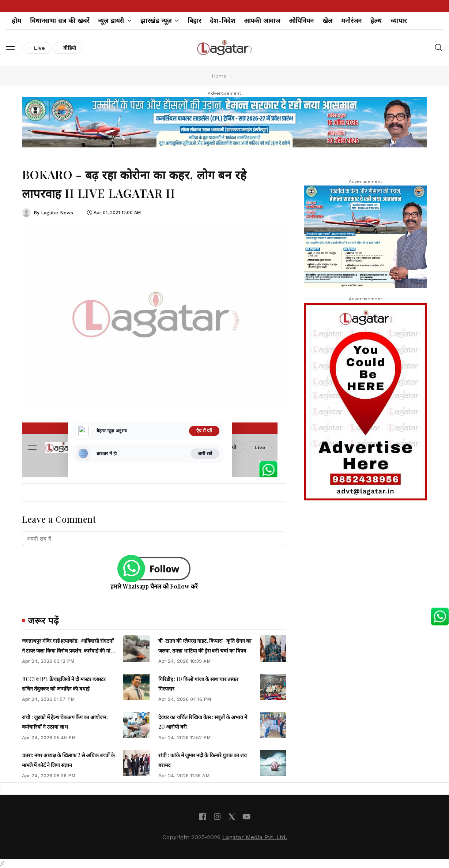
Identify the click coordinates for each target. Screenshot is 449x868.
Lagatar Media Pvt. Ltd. (255, 837)
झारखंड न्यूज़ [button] (160, 21)
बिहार (194, 21)
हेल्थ (376, 21)
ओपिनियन (301, 21)
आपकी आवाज (262, 21)
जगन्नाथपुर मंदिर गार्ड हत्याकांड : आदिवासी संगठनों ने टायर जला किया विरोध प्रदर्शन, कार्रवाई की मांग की (68, 650)
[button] (10, 48)
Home (219, 76)
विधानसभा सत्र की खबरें (60, 21)
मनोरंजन (351, 21)
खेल (327, 21)
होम (16, 21)
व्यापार (399, 21)
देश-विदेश (222, 21)
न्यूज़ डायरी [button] (115, 21)
